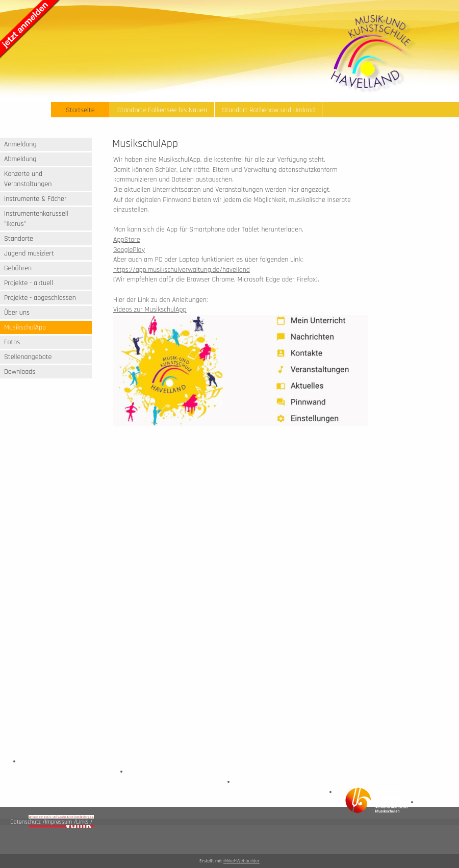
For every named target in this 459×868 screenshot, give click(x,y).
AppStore (127, 240)
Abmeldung (20, 159)
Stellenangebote (28, 357)
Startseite (80, 110)
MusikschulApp (25, 327)
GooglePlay (129, 250)
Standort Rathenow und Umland (268, 110)
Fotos (12, 342)
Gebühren (18, 268)
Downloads (20, 372)
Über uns (17, 313)
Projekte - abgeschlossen (40, 298)
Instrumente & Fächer (35, 199)
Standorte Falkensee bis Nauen (162, 110)
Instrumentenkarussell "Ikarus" (36, 219)
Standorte (19, 239)
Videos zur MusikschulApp (150, 310)
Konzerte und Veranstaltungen (28, 179)
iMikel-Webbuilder (241, 861)
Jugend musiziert (29, 253)
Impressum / (60, 822)
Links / (84, 822)
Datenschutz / (28, 822)
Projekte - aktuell (29, 283)
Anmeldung (20, 144)
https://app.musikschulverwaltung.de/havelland (182, 270)
